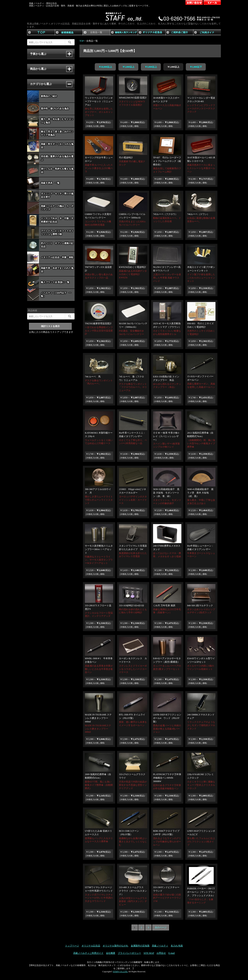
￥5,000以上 (128, 67)
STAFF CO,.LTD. (120, 971)
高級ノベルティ (160, 946)
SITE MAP (149, 953)
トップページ (72, 946)
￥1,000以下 (196, 67)
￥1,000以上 (173, 67)
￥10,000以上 (105, 67)
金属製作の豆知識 (140, 946)
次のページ (161, 927)
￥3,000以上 (151, 67)
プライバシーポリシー (129, 953)
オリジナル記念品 (91, 946)
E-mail (172, 953)
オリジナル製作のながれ (115, 946)
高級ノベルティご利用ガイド (88, 953)
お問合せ (161, 953)
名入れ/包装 (177, 946)
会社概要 (111, 953)
